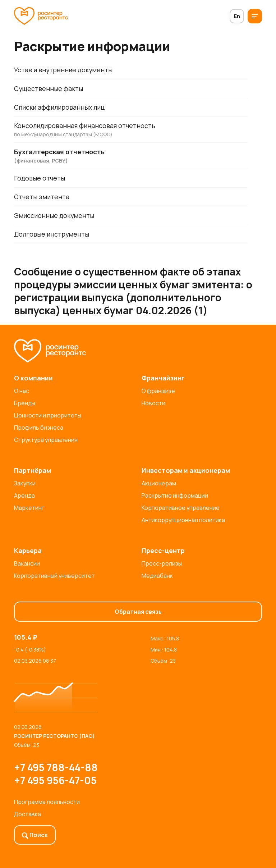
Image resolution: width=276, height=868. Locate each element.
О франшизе (158, 391)
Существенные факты (49, 88)
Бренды (25, 403)
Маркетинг (29, 508)
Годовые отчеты (40, 178)
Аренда (24, 495)
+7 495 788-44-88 (56, 767)
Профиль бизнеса (39, 428)
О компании (33, 378)
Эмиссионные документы (54, 216)
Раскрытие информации (175, 495)
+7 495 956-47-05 (55, 780)
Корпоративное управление (181, 508)
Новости (153, 403)
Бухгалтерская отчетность (131, 156)
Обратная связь (138, 612)
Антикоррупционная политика (183, 520)
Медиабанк (157, 576)
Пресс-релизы (162, 563)
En (237, 16)
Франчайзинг (163, 378)
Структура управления (46, 440)
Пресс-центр (163, 551)
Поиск (35, 835)
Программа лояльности (47, 802)
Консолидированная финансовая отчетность (131, 130)
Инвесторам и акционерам (186, 470)
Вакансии (27, 563)
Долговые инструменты (52, 234)
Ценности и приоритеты (48, 415)
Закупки (25, 483)
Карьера (28, 551)
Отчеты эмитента (42, 197)
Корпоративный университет (54, 576)
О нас (22, 391)
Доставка (27, 814)
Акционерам (159, 483)
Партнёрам (33, 470)
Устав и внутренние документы (64, 70)
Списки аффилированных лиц (59, 107)
